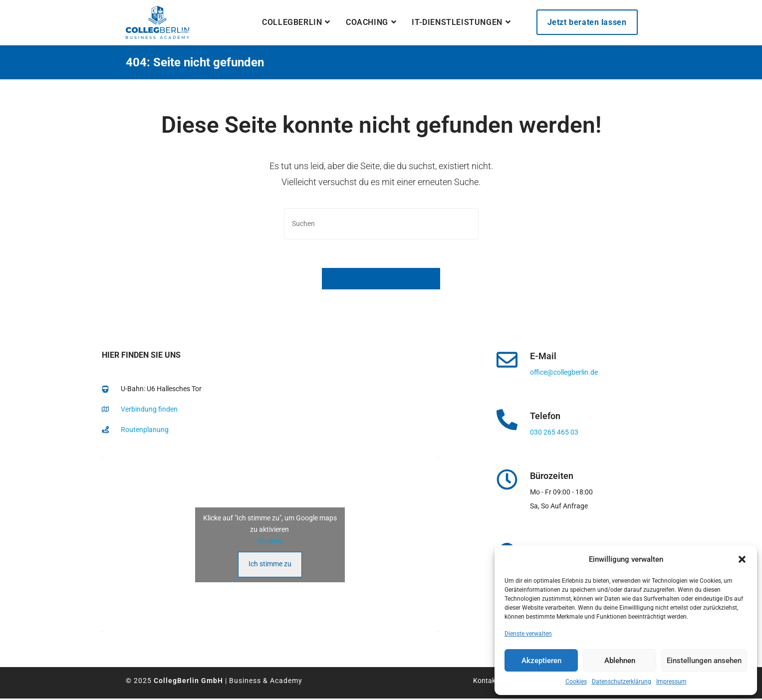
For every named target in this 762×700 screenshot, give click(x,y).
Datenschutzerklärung (622, 682)
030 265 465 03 (554, 434)
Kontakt (486, 682)
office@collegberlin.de (564, 374)
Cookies (576, 682)
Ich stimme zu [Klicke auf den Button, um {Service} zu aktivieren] (270, 565)
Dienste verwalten (528, 634)
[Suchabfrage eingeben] (381, 224)
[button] (742, 559)
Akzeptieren (541, 661)
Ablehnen (620, 661)
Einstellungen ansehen (704, 661)
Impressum (671, 682)
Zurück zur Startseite (381, 280)
